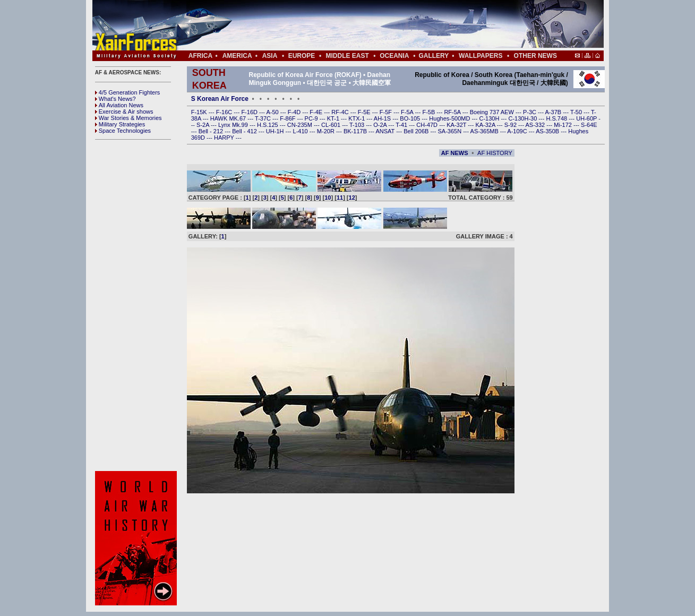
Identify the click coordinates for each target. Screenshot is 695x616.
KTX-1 (357, 118)
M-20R (327, 131)
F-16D (250, 112)
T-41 (402, 125)
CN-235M (301, 125)
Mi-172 (564, 125)
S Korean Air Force (220, 99)
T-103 (358, 125)
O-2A (381, 125)
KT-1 (334, 118)
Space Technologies (123, 131)
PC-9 (312, 118)
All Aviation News (119, 105)
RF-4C (341, 112)
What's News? (115, 99)
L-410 (301, 131)
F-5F (387, 112)
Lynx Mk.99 (234, 125)
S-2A (204, 125)
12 (352, 198)
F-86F (288, 118)
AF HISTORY (495, 153)
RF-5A (453, 112)
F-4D (295, 112)
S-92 (511, 125)
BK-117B (356, 131)
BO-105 (411, 118)
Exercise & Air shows (124, 112)
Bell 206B (417, 131)
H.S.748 (557, 118)
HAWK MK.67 (229, 118)
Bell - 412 (245, 131)
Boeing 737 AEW (493, 112)
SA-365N (450, 131)
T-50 (577, 112)
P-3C (530, 112)
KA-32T (457, 125)
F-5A (408, 112)
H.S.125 (268, 125)
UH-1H (276, 131)
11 (340, 198)
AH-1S (383, 118)
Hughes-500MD (450, 118)
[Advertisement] (380, 25)
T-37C (264, 118)
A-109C (518, 131)
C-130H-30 (524, 118)
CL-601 (332, 125)
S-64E (589, 125)
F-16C (225, 112)
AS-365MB (485, 131)
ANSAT (386, 131)
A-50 (273, 112)
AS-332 (536, 125)
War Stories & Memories (128, 118)
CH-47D (428, 125)
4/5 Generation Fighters (128, 92)
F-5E (365, 112)
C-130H (490, 118)
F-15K (200, 112)
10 (328, 198)
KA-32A (486, 125)
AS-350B (548, 131)
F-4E (317, 112)
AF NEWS (455, 153)
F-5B (429, 112)
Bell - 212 (212, 131)
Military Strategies (120, 124)
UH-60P (587, 118)
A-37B (554, 112)
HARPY (225, 138)
